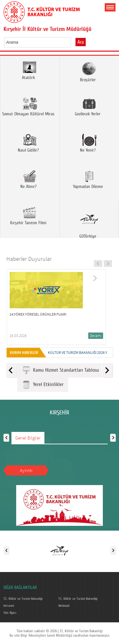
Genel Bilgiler (28, 438)
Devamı (96, 336)
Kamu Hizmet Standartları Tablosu (60, 370)
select (73, 42)
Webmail (64, 606)
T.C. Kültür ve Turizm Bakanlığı (23, 599)
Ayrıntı (26, 470)
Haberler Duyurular (29, 259)
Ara (81, 42)
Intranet (9, 606)
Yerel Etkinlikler (43, 385)
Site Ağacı (10, 613)
